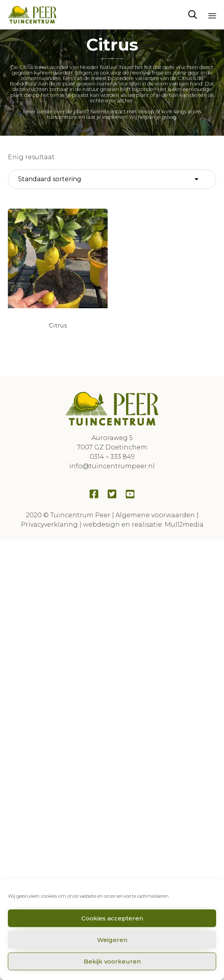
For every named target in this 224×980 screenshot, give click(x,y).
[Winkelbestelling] (112, 179)
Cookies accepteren (112, 918)
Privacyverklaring (49, 525)
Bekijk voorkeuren (112, 961)
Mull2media (184, 525)
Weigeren (112, 940)
